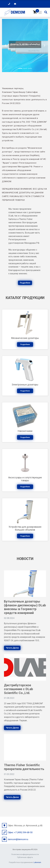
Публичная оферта (25, 857)
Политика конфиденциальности (25, 854)
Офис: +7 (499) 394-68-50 (20, 832)
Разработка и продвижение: (25, 862)
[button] (5, 45)
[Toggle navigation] (40, 12)
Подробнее (25, 283)
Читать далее (12, 648)
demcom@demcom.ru (18, 839)
